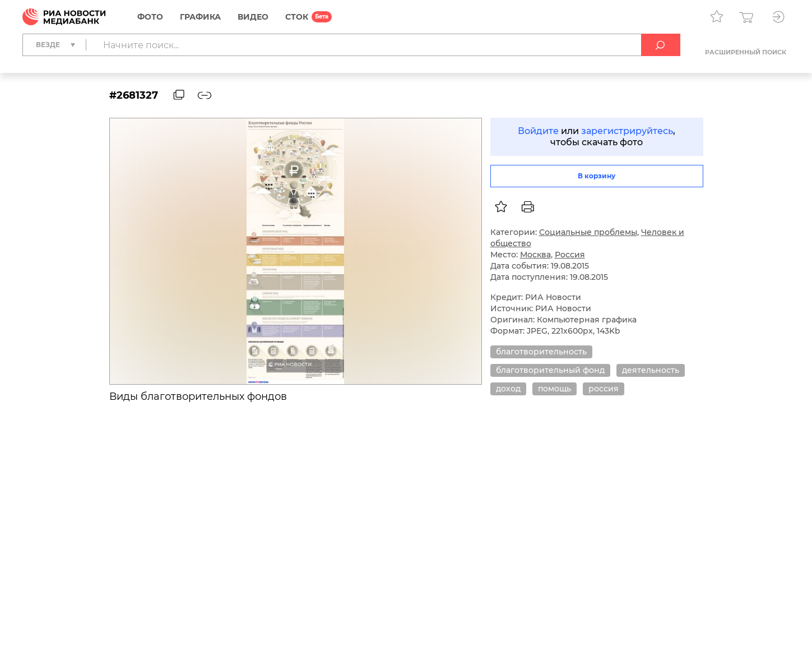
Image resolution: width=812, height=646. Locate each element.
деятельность (651, 370)
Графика (200, 17)
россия (604, 389)
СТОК (297, 17)
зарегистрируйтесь (627, 131)
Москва (535, 255)
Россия (570, 255)
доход (508, 389)
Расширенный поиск (746, 52)
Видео (253, 17)
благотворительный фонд (550, 370)
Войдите (538, 131)
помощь (555, 389)
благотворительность (541, 352)
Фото (150, 17)
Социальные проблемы (588, 232)
